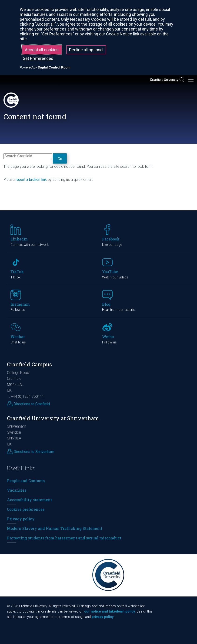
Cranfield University (164, 80)
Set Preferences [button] (38, 58)
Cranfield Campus (29, 364)
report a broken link (31, 180)
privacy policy (103, 617)
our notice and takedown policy (110, 611)
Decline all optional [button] (86, 50)
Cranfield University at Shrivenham (53, 418)
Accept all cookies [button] (42, 50)
